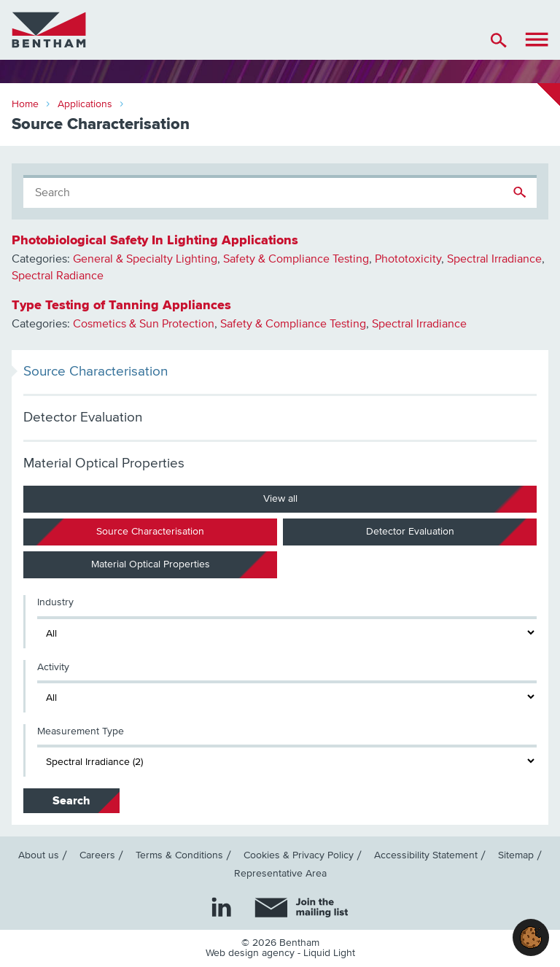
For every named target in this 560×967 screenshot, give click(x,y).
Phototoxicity (408, 259)
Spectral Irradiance (494, 259)
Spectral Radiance (58, 276)
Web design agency (252, 953)
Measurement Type (81, 731)
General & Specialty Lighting (145, 259)
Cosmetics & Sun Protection (144, 324)
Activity (53, 667)
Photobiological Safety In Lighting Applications (155, 240)
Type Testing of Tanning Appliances (121, 305)
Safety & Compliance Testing (296, 259)
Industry (55, 602)
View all (280, 499)
